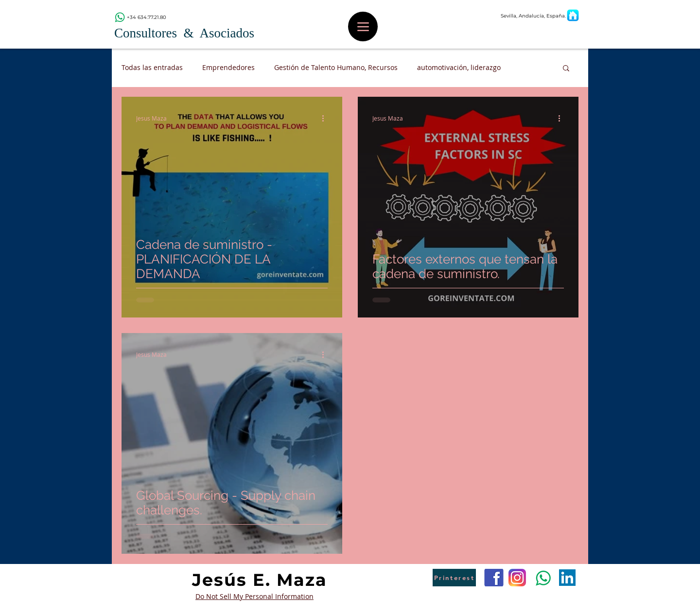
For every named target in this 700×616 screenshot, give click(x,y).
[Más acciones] (326, 118)
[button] (566, 69)
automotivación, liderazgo (459, 67)
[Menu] (363, 26)
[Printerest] (454, 578)
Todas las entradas (152, 67)
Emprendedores (228, 67)
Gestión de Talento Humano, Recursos (336, 67)
